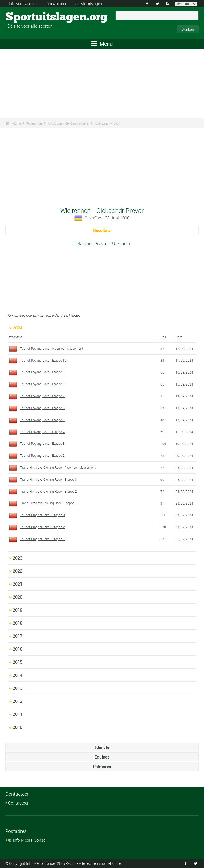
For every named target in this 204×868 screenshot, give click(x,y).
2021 (18, 584)
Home (17, 123)
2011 (18, 714)
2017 (18, 636)
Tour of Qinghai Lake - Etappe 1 (42, 539)
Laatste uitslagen (88, 4)
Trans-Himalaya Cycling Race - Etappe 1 (49, 503)
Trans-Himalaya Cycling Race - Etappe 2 (49, 491)
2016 (18, 649)
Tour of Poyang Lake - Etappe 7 (42, 396)
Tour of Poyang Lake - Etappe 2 (42, 455)
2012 (18, 701)
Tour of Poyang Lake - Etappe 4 (42, 432)
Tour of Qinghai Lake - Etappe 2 (42, 527)
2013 (18, 688)
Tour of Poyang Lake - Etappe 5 (42, 420)
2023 (18, 558)
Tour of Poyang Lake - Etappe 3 (42, 443)
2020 (18, 597)
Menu (102, 44)
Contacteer (18, 803)
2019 (18, 610)
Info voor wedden (23, 4)
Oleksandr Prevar (108, 123)
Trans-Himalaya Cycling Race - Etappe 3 (49, 479)
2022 (18, 571)
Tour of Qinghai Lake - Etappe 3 (42, 515)
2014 (18, 675)
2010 (18, 727)
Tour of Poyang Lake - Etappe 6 (42, 408)
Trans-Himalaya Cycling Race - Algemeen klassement (58, 467)
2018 (18, 623)
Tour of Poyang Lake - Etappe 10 (43, 360)
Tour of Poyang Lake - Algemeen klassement (52, 348)
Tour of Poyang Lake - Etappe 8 (42, 384)
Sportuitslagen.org (25, 17)
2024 (18, 328)
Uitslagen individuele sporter (69, 123)
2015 (18, 662)
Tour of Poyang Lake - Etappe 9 (42, 372)
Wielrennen (34, 123)
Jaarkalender (56, 4)
